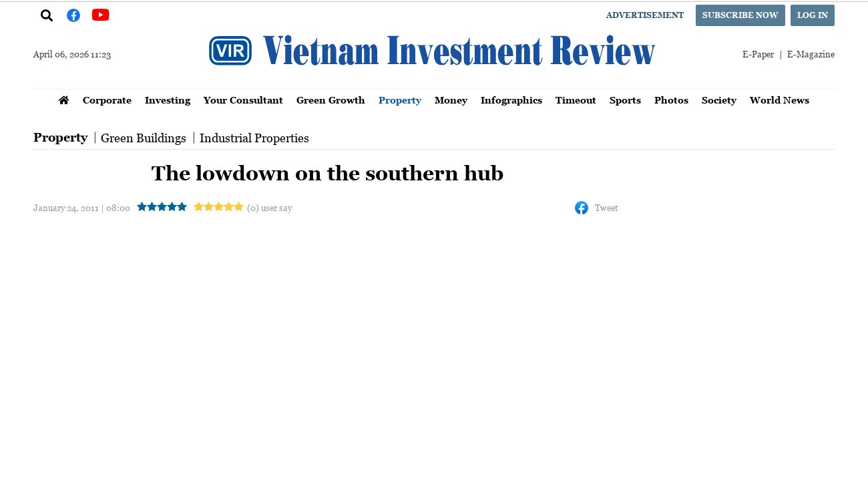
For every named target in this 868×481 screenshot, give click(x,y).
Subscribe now (740, 15)
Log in (813, 15)
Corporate (107, 100)
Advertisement (645, 15)
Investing (168, 100)
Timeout (576, 100)
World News (780, 100)
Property (400, 100)
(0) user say (269, 207)
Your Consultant (243, 100)
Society (719, 100)
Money (451, 100)
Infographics (511, 100)
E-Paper (758, 54)
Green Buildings (144, 138)
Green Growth (331, 100)
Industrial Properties (254, 138)
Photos (671, 100)
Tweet (606, 207)
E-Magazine (811, 54)
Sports (625, 100)
